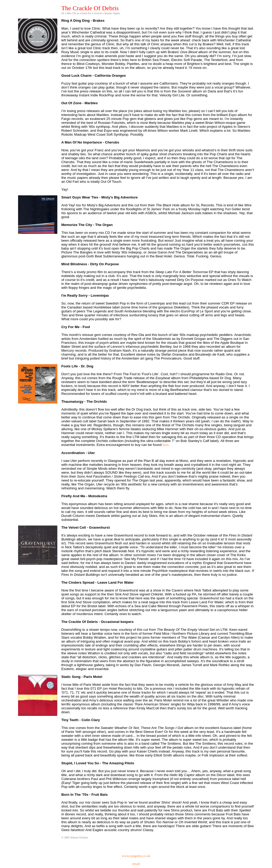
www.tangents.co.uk (136, 856)
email (136, 864)
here (166, 445)
